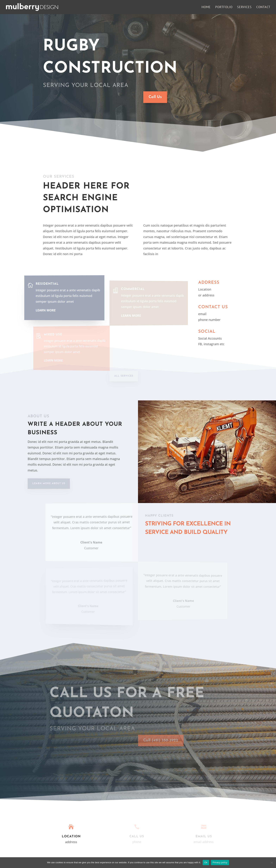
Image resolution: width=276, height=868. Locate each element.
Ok (206, 862)
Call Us (155, 97)
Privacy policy (220, 862)
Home (206, 7)
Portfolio (224, 7)
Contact (263, 7)
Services (244, 7)
